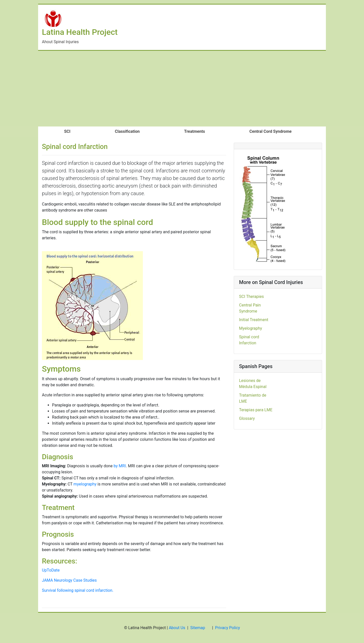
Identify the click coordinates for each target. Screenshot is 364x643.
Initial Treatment (254, 320)
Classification (127, 131)
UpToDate (51, 570)
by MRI (120, 466)
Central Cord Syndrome (270, 131)
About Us (177, 628)
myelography (85, 484)
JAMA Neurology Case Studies (69, 580)
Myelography (251, 328)
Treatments (194, 131)
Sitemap (198, 628)
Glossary (247, 418)
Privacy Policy (228, 628)
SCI (67, 131)
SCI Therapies (251, 297)
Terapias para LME (256, 410)
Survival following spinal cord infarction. (78, 590)
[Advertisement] (182, 89)
